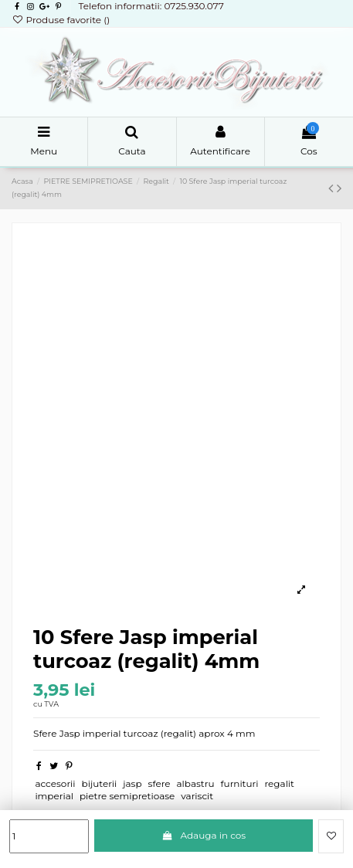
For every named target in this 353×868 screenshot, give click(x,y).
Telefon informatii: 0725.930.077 (151, 6)
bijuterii (100, 783)
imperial (54, 796)
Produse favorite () (61, 20)
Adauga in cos (204, 835)
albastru (195, 783)
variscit (197, 796)
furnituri (240, 783)
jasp (132, 783)
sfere (160, 783)
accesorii (55, 783)
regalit (279, 783)
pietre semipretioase (127, 796)
